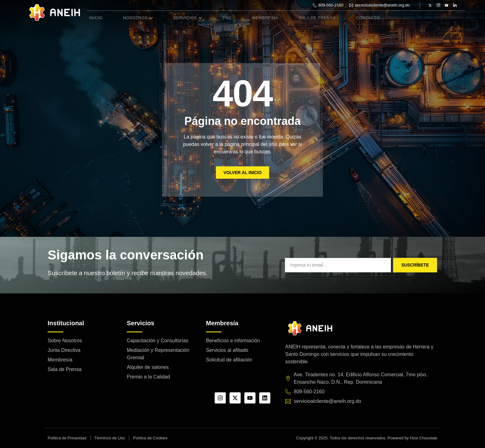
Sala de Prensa (296, 18)
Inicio (94, 18)
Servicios (178, 18)
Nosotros (132, 18)
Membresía (247, 18)
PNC (213, 18)
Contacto (344, 18)
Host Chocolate (424, 438)
